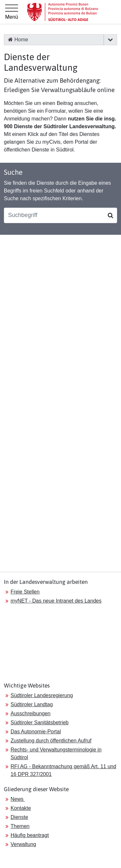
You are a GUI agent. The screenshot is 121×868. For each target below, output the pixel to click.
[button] (110, 40)
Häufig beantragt (30, 835)
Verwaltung (23, 844)
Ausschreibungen (31, 713)
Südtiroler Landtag (32, 704)
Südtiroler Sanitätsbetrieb (40, 723)
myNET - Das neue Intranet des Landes (56, 601)
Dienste (19, 817)
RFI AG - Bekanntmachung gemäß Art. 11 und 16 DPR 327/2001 (63, 770)
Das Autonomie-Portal (36, 732)
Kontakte (21, 808)
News (18, 799)
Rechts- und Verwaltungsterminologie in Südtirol (56, 754)
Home (18, 40)
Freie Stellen (25, 592)
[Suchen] (111, 215)
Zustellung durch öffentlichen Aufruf (51, 741)
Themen (20, 826)
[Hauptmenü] (12, 12)
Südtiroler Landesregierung (42, 695)
